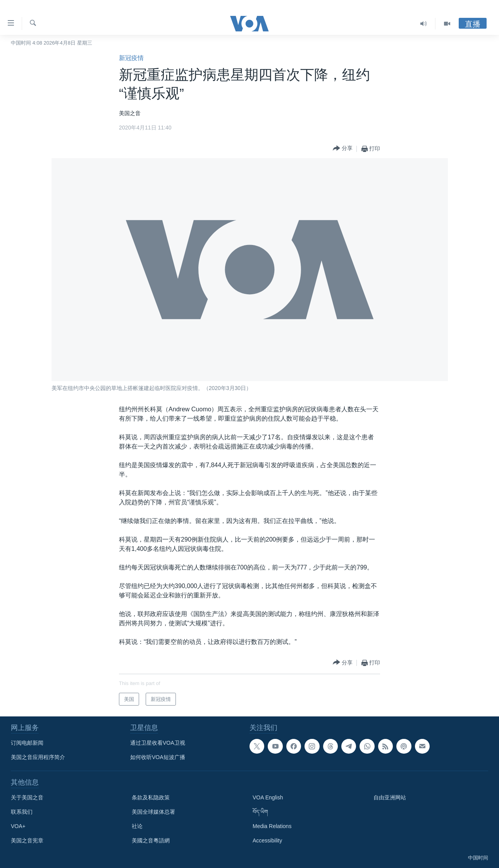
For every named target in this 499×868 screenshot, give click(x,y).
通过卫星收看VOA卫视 (158, 743)
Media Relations (272, 826)
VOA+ (18, 826)
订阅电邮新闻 (27, 743)
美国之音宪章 (27, 840)
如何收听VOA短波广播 (158, 757)
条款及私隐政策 (151, 797)
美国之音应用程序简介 (38, 757)
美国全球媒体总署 (153, 812)
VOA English (268, 797)
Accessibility (267, 840)
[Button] (343, 149)
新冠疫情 (131, 58)
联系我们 (22, 812)
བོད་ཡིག (260, 812)
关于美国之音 (27, 797)
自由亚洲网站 (390, 797)
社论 (137, 826)
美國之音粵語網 (151, 840)
